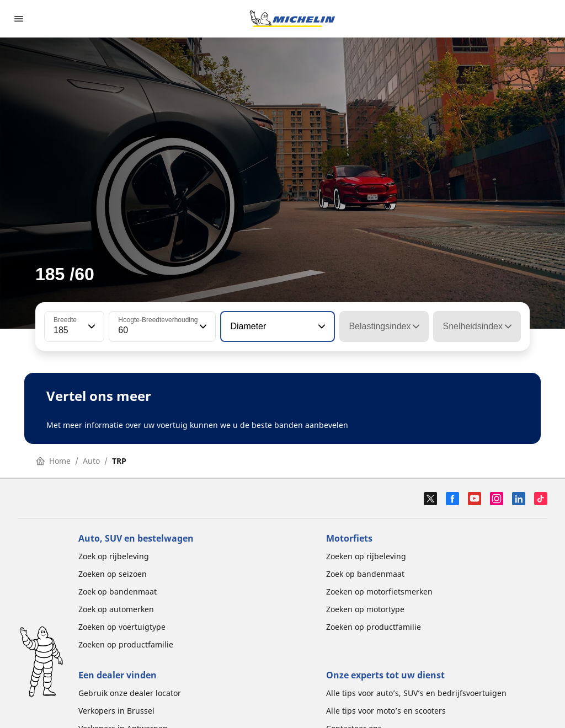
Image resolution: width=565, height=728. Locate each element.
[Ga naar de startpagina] (292, 19)
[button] (90, 326)
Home (53, 461)
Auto (91, 461)
